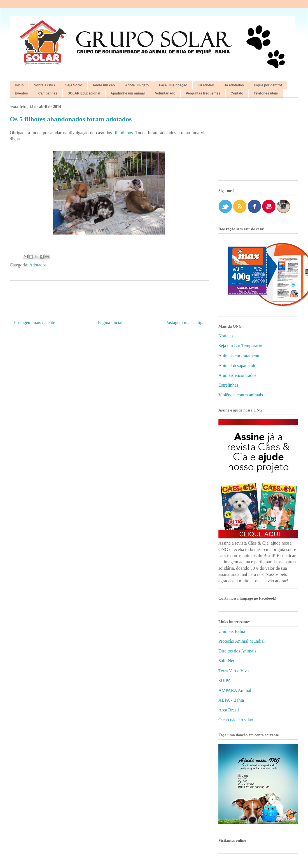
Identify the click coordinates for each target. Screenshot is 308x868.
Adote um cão (104, 85)
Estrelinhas (228, 385)
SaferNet (226, 661)
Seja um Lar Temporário (240, 346)
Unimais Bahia (232, 631)
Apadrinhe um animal (128, 93)
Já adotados (234, 85)
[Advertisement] (258, 141)
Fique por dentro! (268, 85)
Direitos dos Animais (237, 651)
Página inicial (110, 322)
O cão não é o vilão (236, 720)
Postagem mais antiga (185, 322)
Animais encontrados (237, 375)
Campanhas (48, 93)
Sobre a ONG (44, 85)
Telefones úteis (266, 93)
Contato (237, 93)
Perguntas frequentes (203, 93)
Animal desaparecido (237, 366)
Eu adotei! (206, 85)
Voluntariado (165, 93)
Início (19, 85)
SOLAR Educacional (84, 93)
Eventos (21, 93)
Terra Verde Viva (234, 671)
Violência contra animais (241, 395)
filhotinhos (123, 133)
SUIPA (225, 681)
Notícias (226, 336)
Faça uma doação (173, 85)
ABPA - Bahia (231, 700)
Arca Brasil (229, 710)
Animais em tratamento (239, 356)
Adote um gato (137, 85)
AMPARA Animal (235, 690)
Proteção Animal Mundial (242, 641)
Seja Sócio (74, 85)
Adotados (38, 265)
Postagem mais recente (35, 322)
